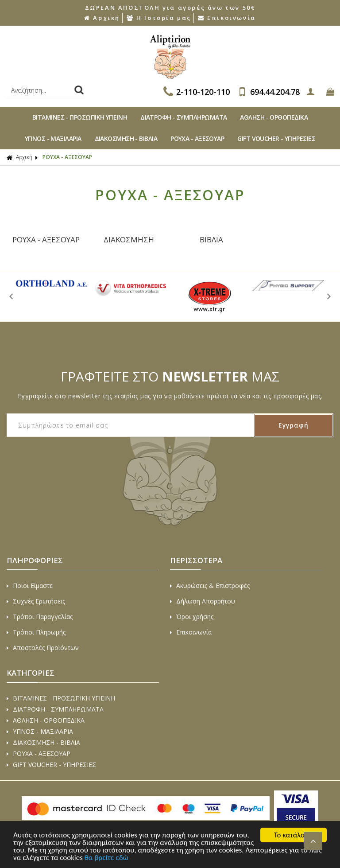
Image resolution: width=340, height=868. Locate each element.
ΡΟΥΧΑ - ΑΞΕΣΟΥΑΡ (46, 239)
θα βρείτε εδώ (106, 858)
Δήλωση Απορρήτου (203, 601)
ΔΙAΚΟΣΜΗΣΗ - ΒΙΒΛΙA (126, 138)
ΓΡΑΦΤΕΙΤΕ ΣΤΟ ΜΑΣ (170, 376)
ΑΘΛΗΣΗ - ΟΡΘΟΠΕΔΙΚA (274, 117)
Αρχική (102, 18)
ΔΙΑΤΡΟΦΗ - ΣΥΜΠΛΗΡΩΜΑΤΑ (184, 117)
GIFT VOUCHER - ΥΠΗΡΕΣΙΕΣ (276, 138)
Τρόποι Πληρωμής (36, 632)
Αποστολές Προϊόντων (43, 648)
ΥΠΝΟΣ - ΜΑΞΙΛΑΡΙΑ (53, 138)
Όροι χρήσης (192, 617)
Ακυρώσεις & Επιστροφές (210, 586)
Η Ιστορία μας (159, 18)
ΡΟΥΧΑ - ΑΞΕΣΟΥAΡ (197, 138)
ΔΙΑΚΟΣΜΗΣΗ (129, 239)
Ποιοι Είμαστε (30, 586)
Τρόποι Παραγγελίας (40, 617)
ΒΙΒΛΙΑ (211, 239)
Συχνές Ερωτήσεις (36, 601)
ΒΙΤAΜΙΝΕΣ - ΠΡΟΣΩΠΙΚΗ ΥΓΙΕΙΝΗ (80, 117)
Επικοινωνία (227, 18)
